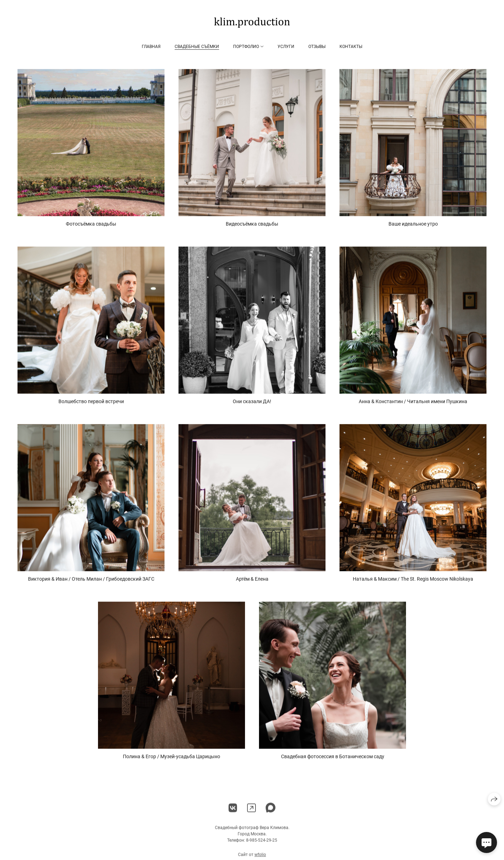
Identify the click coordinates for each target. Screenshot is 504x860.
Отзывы (317, 47)
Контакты (351, 47)
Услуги (286, 47)
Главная (151, 47)
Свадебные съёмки (197, 47)
